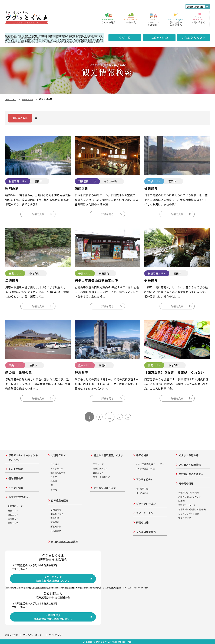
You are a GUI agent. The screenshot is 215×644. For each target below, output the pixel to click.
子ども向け (68, 39)
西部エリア (13, 523)
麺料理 (54, 481)
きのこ (17, 38)
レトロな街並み (34, 39)
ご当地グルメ (58, 455)
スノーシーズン (145, 513)
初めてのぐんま (52, 39)
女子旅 (61, 39)
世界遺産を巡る (60, 500)
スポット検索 (159, 38)
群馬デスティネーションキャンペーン (23, 457)
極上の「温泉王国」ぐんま (108, 455)
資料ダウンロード (187, 505)
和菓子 (15, 36)
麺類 (11, 36)
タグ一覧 (125, 38)
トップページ (12, 99)
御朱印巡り (83, 39)
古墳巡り (98, 41)
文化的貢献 (56, 531)
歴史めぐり (96, 36)
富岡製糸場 (56, 509)
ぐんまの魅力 (16, 469)
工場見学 (75, 39)
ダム (54, 41)
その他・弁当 (28, 36)
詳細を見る (38, 214)
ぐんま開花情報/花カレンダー (150, 464)
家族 (37, 38)
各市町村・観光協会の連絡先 (192, 509)
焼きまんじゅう (58, 473)
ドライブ (89, 38)
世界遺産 (77, 41)
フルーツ (53, 38)
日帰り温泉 (87, 36)
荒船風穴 (55, 522)
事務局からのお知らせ (189, 492)
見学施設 (91, 41)
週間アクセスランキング (190, 497)
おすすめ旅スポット (19, 497)
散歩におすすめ (94, 39)
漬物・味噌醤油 (39, 36)
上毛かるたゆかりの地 (65, 41)
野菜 (12, 38)
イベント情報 (16, 488)
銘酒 (7, 36)
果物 (28, 38)
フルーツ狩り (44, 38)
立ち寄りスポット (14, 41)
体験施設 (84, 41)
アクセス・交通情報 (190, 465)
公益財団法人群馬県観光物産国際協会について (53, 617)
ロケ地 (43, 39)
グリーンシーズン (146, 504)
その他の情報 (186, 483)
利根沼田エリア (15, 506)
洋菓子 (20, 36)
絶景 (23, 41)
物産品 (64, 36)
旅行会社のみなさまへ (191, 474)
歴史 (23, 38)
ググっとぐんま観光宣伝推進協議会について (53, 579)
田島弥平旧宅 (57, 514)
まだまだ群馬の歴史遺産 (65, 542)
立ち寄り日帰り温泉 (105, 488)
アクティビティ (145, 479)
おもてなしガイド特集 (189, 514)
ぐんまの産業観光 (146, 532)
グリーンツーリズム (64, 38)
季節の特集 (142, 455)
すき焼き (55, 464)
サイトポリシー (56, 635)
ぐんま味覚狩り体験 (145, 468)
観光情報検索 (31, 99)
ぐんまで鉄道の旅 (189, 455)
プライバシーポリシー (33, 635)
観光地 (32, 38)
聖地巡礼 (28, 41)
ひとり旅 (11, 39)
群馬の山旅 (142, 522)
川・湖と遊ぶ (142, 493)
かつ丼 (54, 477)
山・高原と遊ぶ (143, 488)
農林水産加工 (56, 36)
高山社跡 (55, 518)
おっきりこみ (57, 468)
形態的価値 (56, 526)
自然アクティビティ (39, 41)
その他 (54, 489)
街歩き (50, 41)
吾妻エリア (13, 510)
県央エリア (13, 515)
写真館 (181, 501)
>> (132, 417)
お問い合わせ (12, 635)
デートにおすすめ (79, 38)
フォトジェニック (21, 39)
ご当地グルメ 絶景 (76, 36)
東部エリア (13, 519)
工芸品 (48, 36)
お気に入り (194, 38)
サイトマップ (185, 518)
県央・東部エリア (101, 477)
